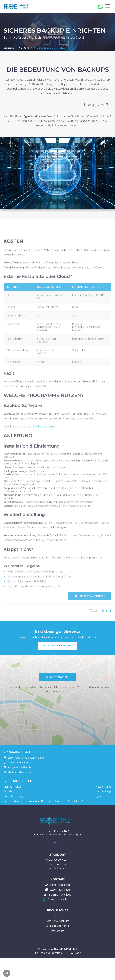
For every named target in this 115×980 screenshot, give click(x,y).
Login (78, 953)
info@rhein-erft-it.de (19, 767)
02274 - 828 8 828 (18, 763)
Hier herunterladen (44, 444)
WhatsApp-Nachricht (19, 772)
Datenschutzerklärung (57, 926)
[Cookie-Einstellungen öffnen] (7, 973)
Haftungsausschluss (57, 921)
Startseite (9, 47)
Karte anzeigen (58, 677)
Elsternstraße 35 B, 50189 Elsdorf (27, 758)
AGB (57, 916)
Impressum (58, 931)
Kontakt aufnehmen (90, 613)
